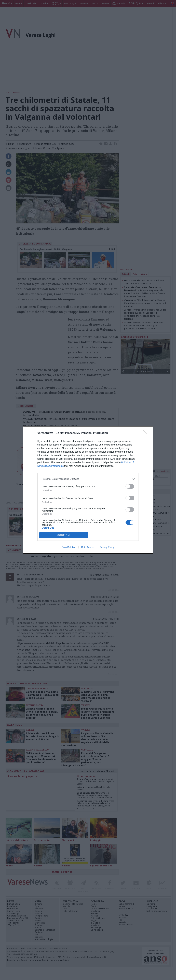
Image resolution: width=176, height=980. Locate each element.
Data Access (88, 547)
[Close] (146, 433)
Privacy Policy (107, 547)
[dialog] (88, 490)
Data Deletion (69, 547)
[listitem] (88, 479)
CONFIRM (64, 535)
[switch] (130, 486)
